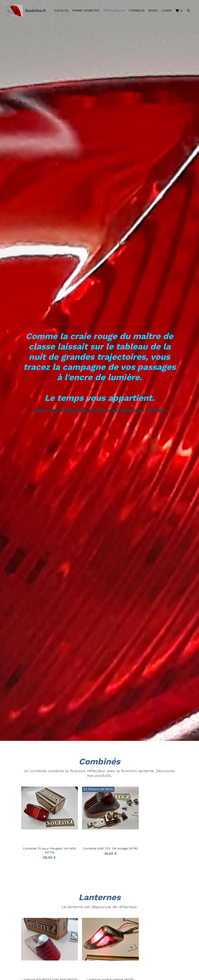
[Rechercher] (188, 11)
